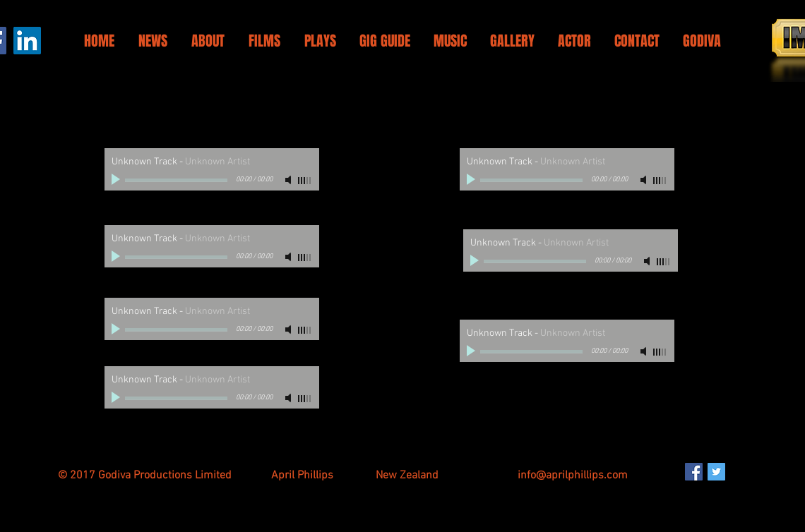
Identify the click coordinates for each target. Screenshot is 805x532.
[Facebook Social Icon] (694, 472)
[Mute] (290, 180)
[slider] (305, 181)
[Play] (117, 180)
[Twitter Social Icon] (716, 472)
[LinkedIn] (27, 41)
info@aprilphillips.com (573, 476)
